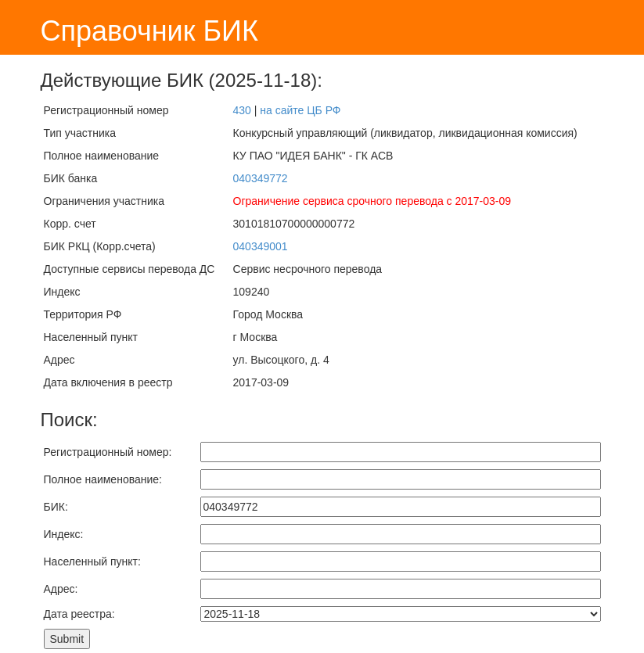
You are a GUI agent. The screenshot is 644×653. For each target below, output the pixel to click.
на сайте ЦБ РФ (300, 110)
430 (242, 110)
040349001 (261, 246)
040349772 (261, 178)
